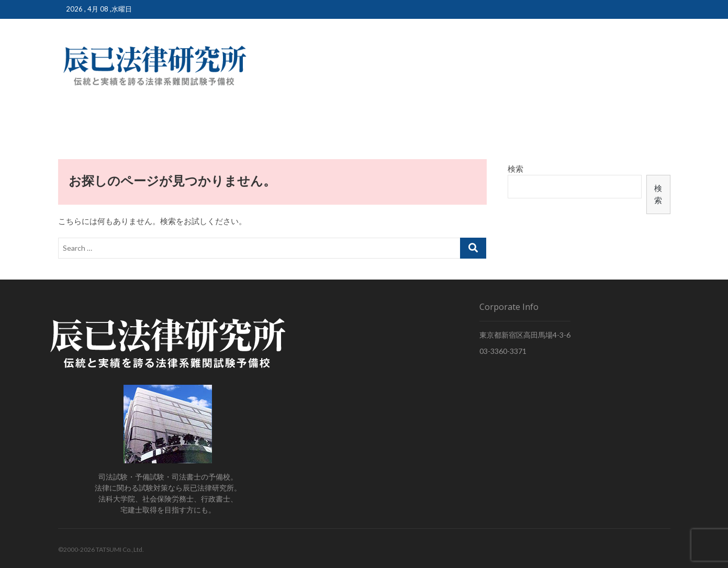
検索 (516, 169)
